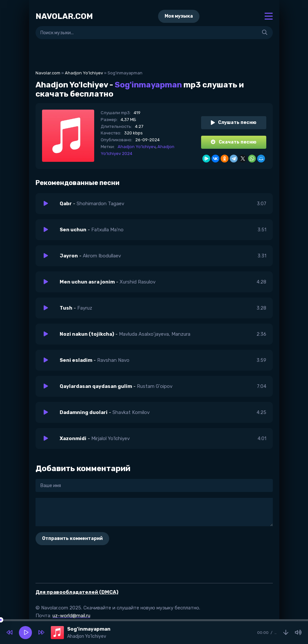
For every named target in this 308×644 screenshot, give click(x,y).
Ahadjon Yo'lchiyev (84, 73)
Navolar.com (48, 73)
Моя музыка (179, 16)
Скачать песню (234, 142)
